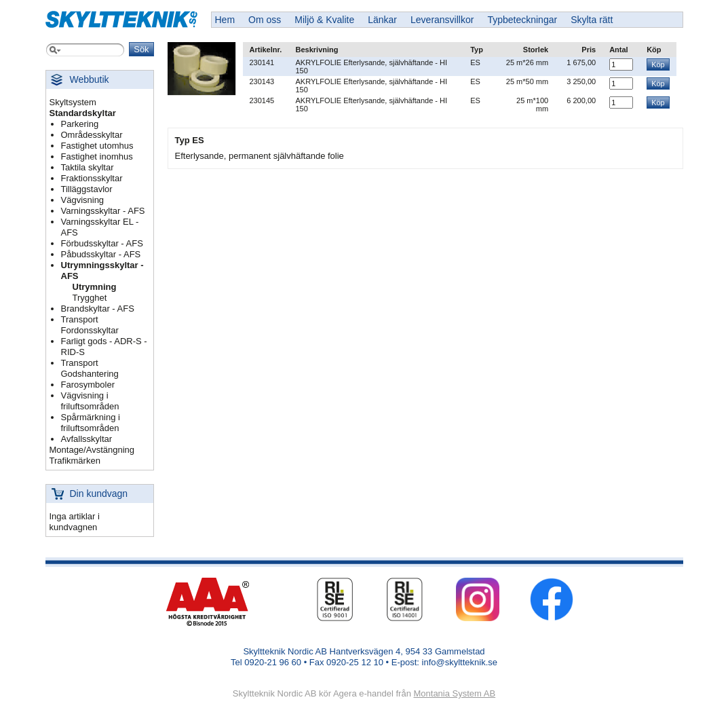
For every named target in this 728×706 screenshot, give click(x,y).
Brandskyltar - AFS (98, 309)
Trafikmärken (75, 461)
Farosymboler (88, 385)
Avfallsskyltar (87, 439)
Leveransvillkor (442, 20)
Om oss (265, 20)
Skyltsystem (73, 102)
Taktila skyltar (88, 167)
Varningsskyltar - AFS (103, 211)
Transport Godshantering (90, 368)
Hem (225, 20)
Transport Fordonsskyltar (90, 325)
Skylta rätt (592, 20)
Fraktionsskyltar (92, 178)
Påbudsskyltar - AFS (101, 254)
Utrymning (95, 287)
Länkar (382, 20)
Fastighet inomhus (97, 156)
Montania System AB (454, 693)
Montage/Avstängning (92, 450)
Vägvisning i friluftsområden (90, 401)
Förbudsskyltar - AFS (102, 243)
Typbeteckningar (522, 20)
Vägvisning (83, 200)
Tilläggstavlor (87, 189)
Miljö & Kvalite (324, 20)
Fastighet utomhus (97, 146)
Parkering (80, 124)
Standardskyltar (83, 113)
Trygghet (90, 298)
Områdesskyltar (92, 135)
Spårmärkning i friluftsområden (91, 423)
